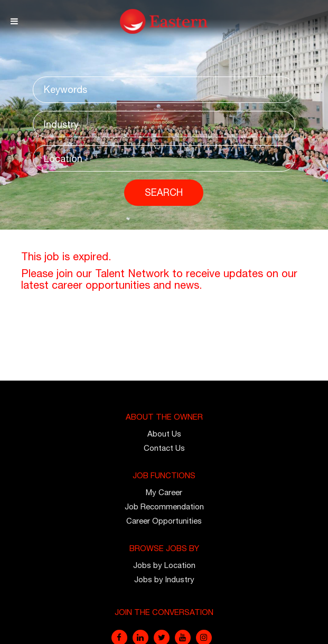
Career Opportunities (164, 521)
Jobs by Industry (164, 579)
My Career (164, 492)
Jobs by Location (164, 565)
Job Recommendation (164, 506)
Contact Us (164, 448)
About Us (164, 434)
